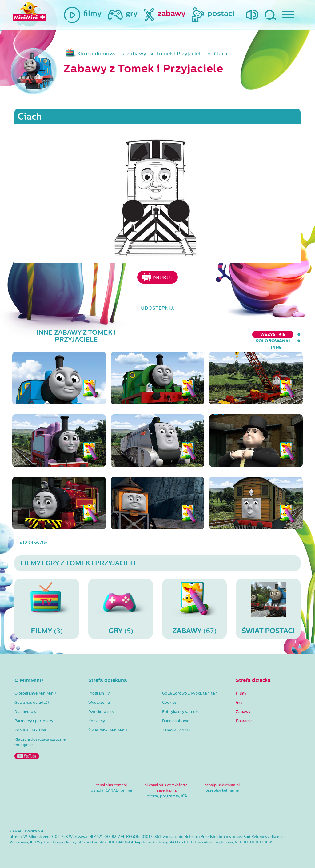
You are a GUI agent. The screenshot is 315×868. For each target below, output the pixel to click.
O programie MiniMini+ (35, 693)
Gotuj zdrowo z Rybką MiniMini (190, 693)
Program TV (99, 693)
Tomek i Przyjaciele (180, 54)
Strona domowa (97, 54)
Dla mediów (25, 712)
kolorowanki (262, 334)
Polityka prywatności (181, 712)
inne (295, 334)
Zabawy (243, 712)
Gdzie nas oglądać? (32, 703)
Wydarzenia (99, 703)
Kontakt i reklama (30, 730)
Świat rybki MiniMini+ (108, 730)
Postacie (244, 721)
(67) (194, 608)
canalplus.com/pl (111, 785)
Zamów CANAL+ (176, 730)
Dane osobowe (176, 721)
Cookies (169, 703)
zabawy (137, 54)
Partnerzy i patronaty (34, 721)
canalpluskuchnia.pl (222, 785)
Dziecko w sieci (102, 712)
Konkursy (97, 721)
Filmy (241, 693)
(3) (47, 608)
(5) (121, 608)
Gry (239, 703)
